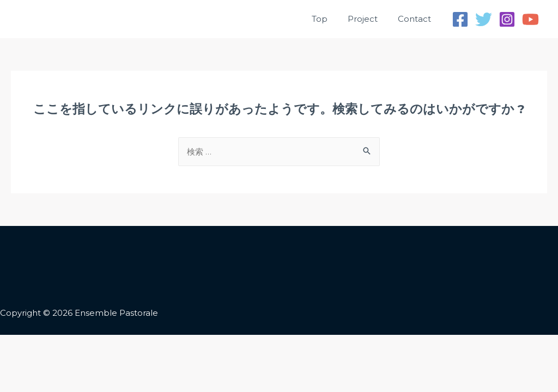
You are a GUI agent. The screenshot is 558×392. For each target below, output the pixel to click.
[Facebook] (460, 19)
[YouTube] (530, 19)
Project (368, 19)
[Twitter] (484, 19)
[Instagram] (507, 19)
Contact (416, 19)
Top (329, 19)
